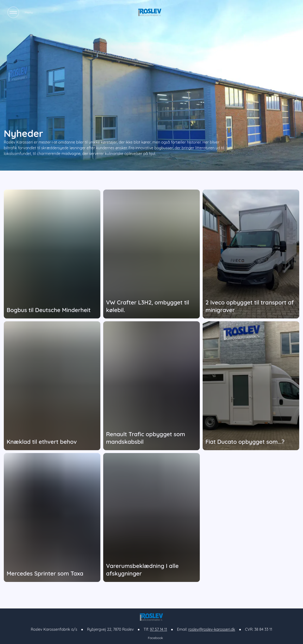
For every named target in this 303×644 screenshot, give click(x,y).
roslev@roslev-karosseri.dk (212, 629)
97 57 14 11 (158, 629)
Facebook (151, 638)
